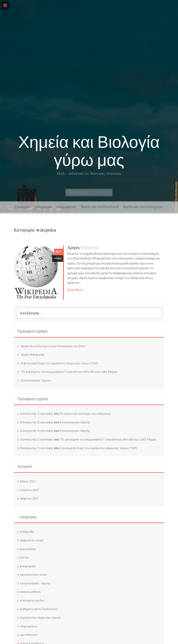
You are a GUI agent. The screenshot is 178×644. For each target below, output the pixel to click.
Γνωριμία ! (22, 207)
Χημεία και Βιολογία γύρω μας (89, 151)
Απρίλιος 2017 (29, 490)
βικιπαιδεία (28, 549)
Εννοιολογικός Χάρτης (36, 380)
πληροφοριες (66, 207)
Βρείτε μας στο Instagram (143, 207)
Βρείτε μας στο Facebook (100, 207)
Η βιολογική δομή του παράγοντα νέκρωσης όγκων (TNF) (59, 363)
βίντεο (24, 557)
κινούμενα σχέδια (32, 600)
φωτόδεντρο (29, 635)
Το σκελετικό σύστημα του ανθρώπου (85, 414)
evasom (58, 258)
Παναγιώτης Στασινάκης (37, 414)
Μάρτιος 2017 (29, 498)
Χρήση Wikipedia (83, 248)
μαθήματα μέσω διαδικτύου (39, 609)
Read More (75, 290)
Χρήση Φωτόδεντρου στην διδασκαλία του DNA (53, 346)
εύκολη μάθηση (30, 592)
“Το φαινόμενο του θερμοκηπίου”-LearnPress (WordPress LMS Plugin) (69, 372)
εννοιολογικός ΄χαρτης (35, 583)
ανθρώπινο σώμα (32, 540)
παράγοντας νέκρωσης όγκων (40, 618)
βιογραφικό (43, 207)
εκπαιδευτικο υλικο (33, 575)
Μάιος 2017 (28, 481)
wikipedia (27, 532)
